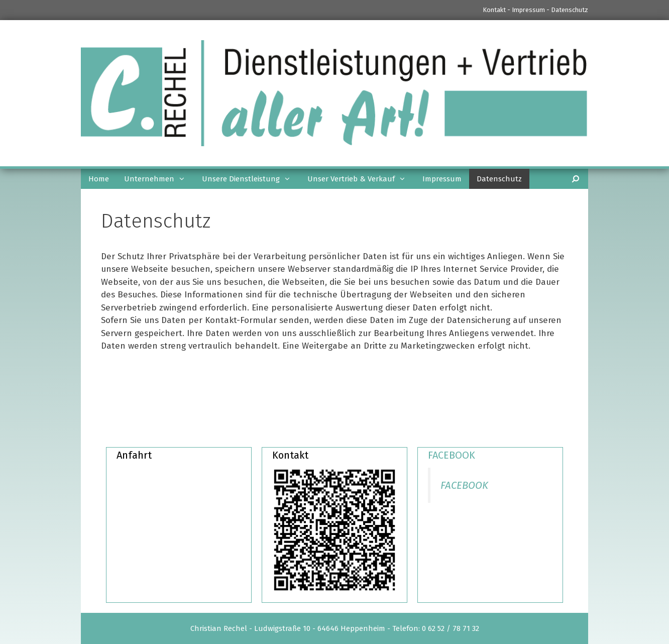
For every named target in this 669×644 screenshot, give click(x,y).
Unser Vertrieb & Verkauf (361, 179)
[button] (184, 179)
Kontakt (494, 10)
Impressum (528, 10)
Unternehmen (159, 179)
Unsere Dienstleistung (251, 179)
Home (99, 179)
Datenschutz (570, 10)
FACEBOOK (452, 455)
